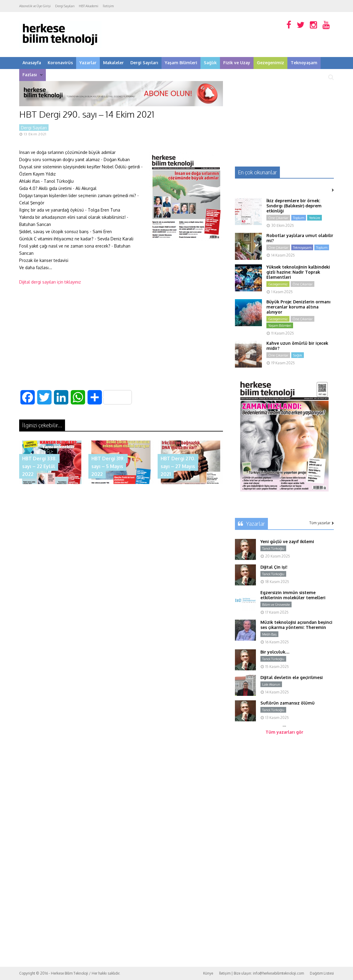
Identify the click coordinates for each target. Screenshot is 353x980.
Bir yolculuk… (275, 652)
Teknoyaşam (304, 63)
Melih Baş (269, 634)
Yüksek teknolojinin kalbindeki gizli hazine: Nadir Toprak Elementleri (298, 272)
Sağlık (210, 63)
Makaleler (113, 63)
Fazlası (33, 75)
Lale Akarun (271, 684)
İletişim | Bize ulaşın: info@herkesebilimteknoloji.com (261, 973)
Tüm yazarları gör (284, 732)
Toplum (299, 218)
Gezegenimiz (270, 63)
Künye (208, 973)
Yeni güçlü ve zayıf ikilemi (287, 541)
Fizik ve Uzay (237, 63)
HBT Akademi (89, 6)
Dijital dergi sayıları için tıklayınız (50, 282)
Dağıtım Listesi (322, 973)
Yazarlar (88, 63)
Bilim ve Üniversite (276, 605)
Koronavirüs (60, 63)
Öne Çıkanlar (278, 218)
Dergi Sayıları (65, 6)
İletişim (108, 6)
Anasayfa (32, 63)
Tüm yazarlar (322, 523)
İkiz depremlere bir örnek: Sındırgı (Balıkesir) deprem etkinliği (294, 206)
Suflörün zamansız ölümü (288, 703)
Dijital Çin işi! (274, 567)
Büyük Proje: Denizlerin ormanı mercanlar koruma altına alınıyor (298, 307)
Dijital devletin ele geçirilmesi (292, 677)
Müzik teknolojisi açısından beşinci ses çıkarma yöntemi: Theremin (296, 625)
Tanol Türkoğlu (273, 549)
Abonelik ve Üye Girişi (35, 6)
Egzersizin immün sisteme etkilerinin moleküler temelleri (293, 595)
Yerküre (314, 218)
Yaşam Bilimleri (181, 63)
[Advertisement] (121, 335)
